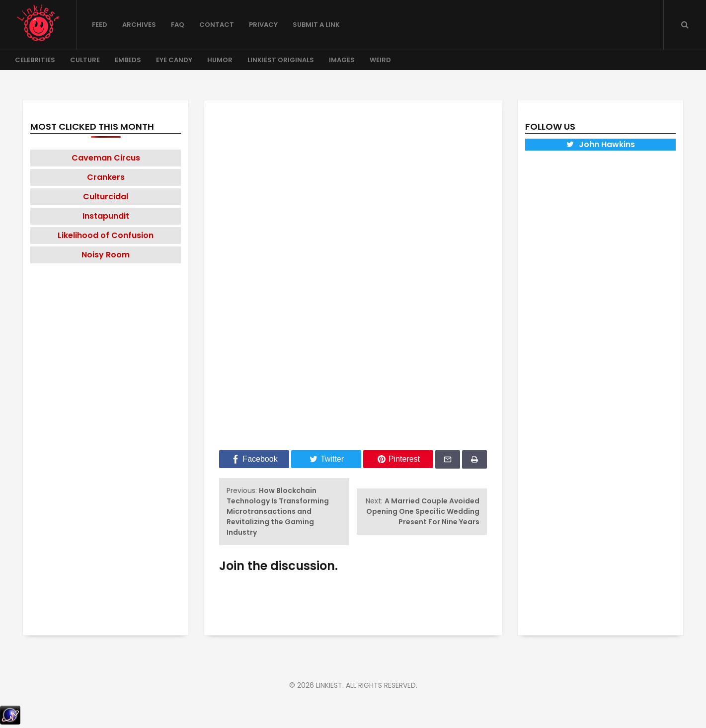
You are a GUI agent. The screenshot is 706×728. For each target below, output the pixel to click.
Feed (100, 25)
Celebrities (35, 60)
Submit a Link (316, 25)
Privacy (263, 25)
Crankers (106, 177)
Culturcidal (106, 197)
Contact (217, 25)
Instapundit (106, 216)
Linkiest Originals (281, 60)
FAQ (178, 25)
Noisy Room (106, 255)
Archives (139, 25)
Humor (220, 60)
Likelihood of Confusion (106, 235)
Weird (380, 60)
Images (342, 60)
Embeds (128, 60)
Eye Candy (174, 60)
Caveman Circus (106, 158)
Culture (85, 60)
